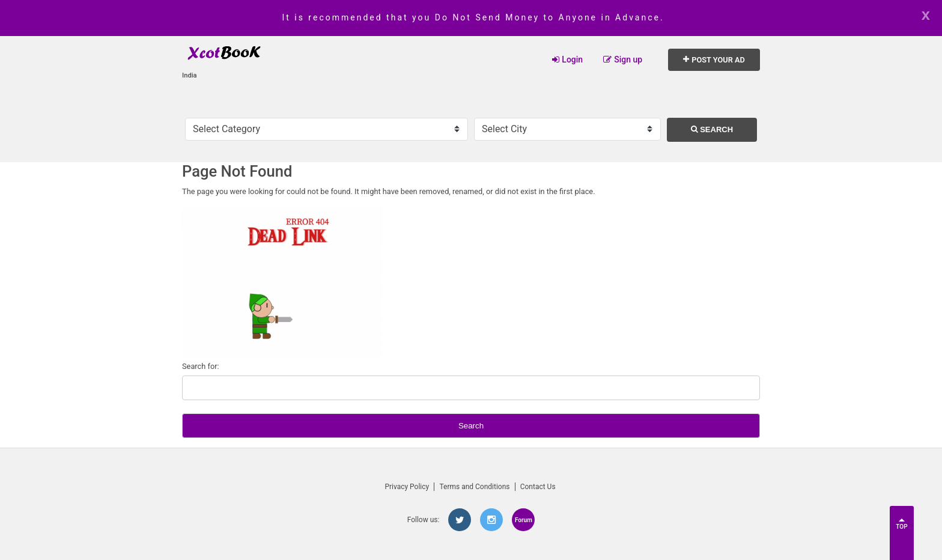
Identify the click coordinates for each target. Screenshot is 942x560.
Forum (524, 520)
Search (712, 129)
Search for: (201, 366)
